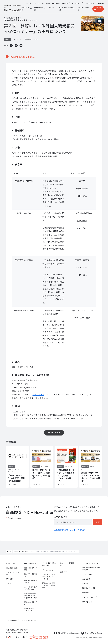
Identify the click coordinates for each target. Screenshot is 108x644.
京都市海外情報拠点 (31, 603)
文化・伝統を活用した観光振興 (31, 588)
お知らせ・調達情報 (83, 9)
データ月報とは (48, 570)
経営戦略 (9, 579)
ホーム (9, 552)
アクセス (9, 584)
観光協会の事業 (30, 563)
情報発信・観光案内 (31, 575)
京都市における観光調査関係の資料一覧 (49, 585)
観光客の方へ (76, 3)
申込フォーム (38, 394)
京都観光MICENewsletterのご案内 (91, 569)
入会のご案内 (98, 9)
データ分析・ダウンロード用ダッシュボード (49, 577)
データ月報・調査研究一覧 (49, 564)
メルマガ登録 (46, 3)
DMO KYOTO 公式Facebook (68, 633)
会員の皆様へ (56, 3)
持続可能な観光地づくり (31, 582)
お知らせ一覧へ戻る (54, 433)
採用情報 (101, 3)
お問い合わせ (87, 602)
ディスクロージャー (13, 573)
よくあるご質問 (89, 3)
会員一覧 (65, 3)
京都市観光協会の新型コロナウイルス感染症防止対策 (31, 596)
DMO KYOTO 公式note (93, 633)
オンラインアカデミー (32, 3)
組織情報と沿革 (12, 568)
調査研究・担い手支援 (31, 569)
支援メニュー (52, 9)
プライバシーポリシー (29, 620)
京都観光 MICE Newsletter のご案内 (70, 530)
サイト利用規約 (11, 620)
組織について (11, 563)
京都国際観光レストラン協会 (31, 610)
